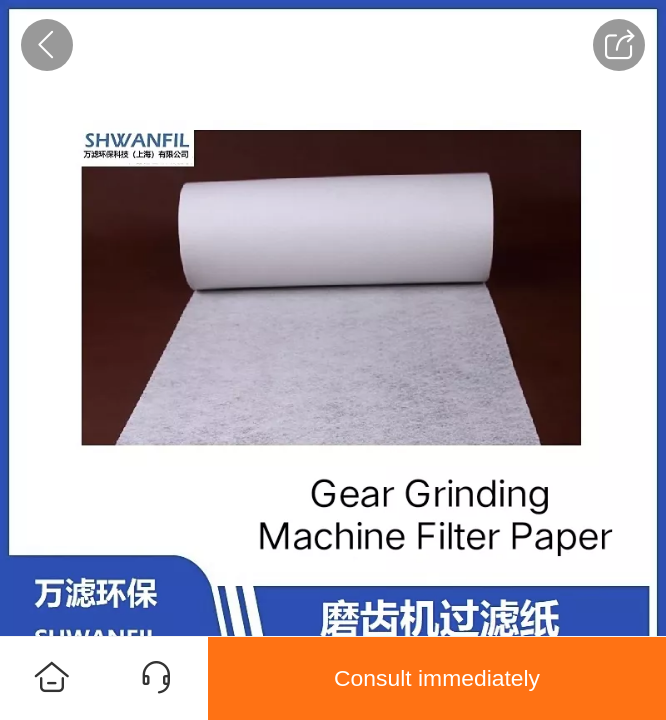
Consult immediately (437, 678)
